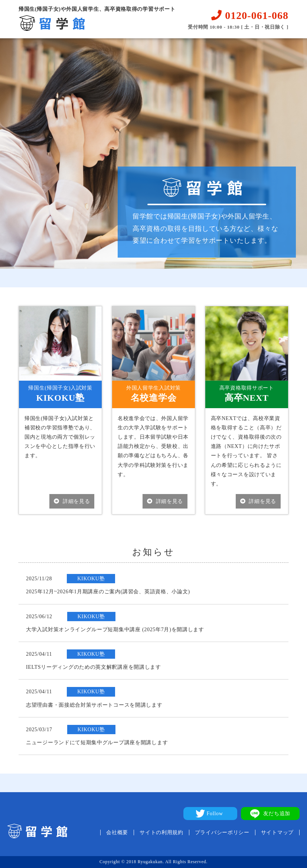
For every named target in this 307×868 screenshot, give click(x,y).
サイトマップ (277, 832)
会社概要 (117, 832)
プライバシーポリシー (222, 832)
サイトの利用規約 (161, 832)
